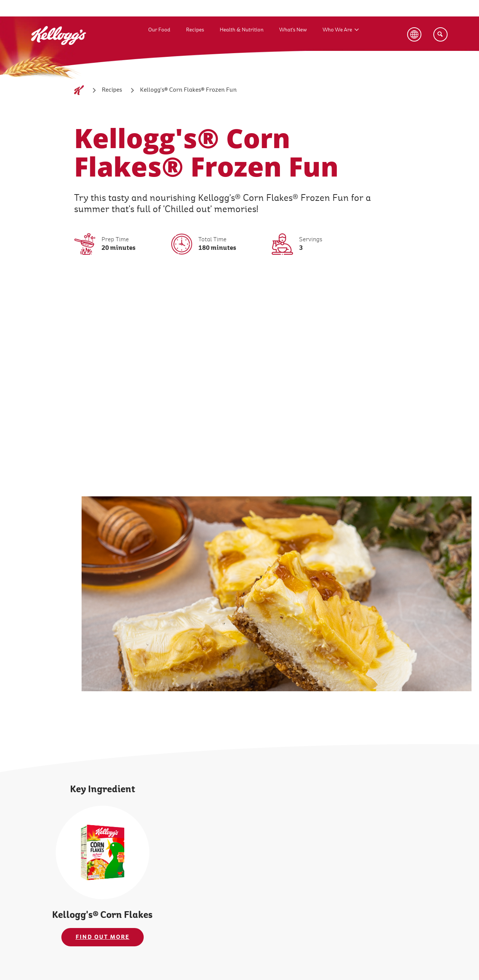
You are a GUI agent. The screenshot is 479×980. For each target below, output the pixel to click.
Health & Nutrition (242, 30)
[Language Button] (414, 34)
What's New (293, 30)
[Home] (79, 90)
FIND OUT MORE (103, 937)
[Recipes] (112, 90)
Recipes (195, 30)
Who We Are (337, 30)
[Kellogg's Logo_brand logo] (59, 52)
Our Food (159, 30)
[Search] (440, 34)
